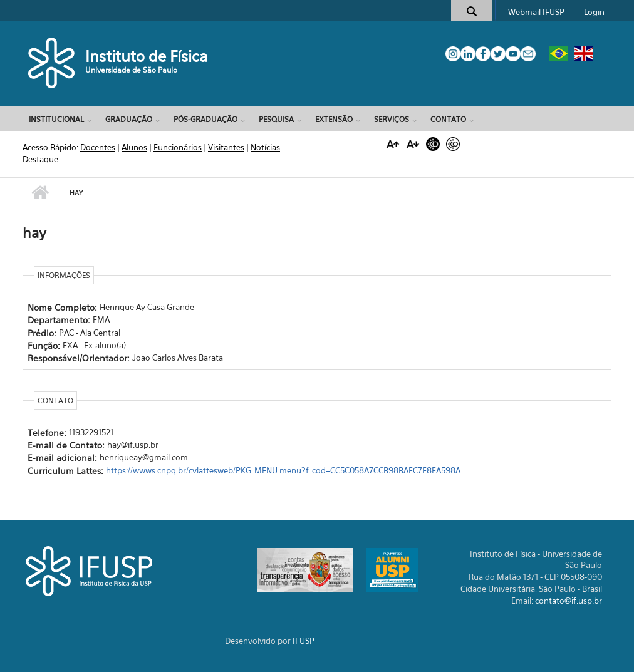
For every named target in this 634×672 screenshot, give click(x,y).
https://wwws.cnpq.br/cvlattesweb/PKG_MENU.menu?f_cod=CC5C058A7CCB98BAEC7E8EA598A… (285, 470)
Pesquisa (276, 119)
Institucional (56, 119)
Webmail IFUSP (536, 12)
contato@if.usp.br (569, 601)
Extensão (334, 119)
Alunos (134, 147)
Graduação (129, 119)
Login (594, 12)
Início (40, 193)
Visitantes (226, 147)
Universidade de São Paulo (131, 70)
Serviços (392, 119)
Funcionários (178, 147)
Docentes (98, 147)
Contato (448, 119)
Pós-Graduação (205, 119)
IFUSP (304, 641)
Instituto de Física (147, 56)
